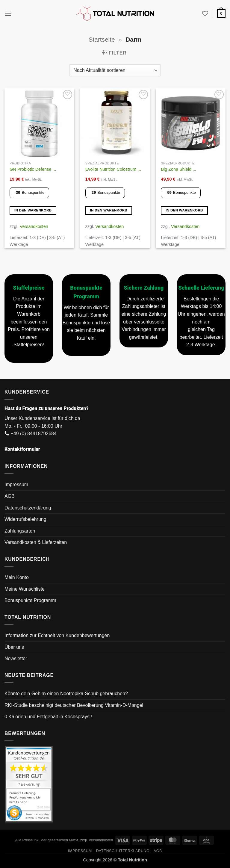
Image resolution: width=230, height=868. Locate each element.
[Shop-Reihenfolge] (115, 70)
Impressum (16, 484)
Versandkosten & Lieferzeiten (36, 542)
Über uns (14, 647)
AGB (10, 496)
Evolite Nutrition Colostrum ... (113, 169)
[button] (8, 13)
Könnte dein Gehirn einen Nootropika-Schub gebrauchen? (66, 694)
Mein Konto (17, 577)
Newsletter (16, 658)
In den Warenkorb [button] (33, 210)
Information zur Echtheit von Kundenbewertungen (57, 635)
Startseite (102, 39)
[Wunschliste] (205, 13)
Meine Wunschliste (25, 589)
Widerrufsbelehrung (25, 519)
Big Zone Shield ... (178, 169)
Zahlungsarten (20, 531)
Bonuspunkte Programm (30, 600)
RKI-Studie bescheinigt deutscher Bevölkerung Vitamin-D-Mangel (74, 705)
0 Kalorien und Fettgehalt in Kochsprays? (48, 717)
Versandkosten (34, 226)
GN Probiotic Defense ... (33, 169)
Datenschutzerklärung (28, 508)
